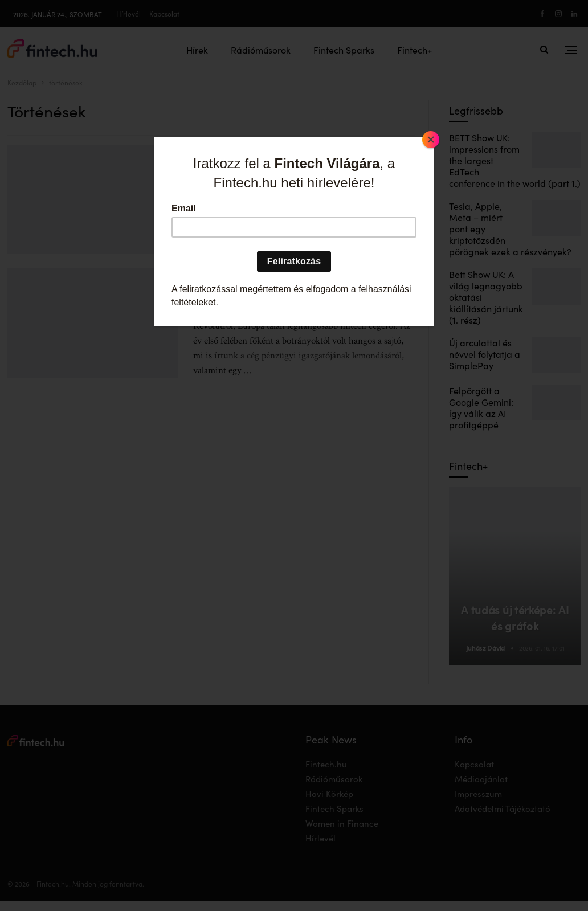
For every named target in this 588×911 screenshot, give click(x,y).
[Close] (431, 140)
